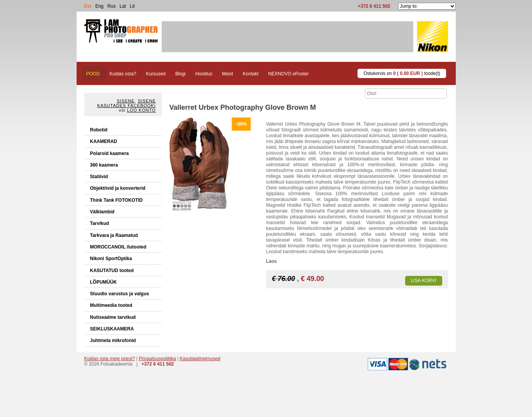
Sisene (126, 101)
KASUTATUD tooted (112, 271)
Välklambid (102, 212)
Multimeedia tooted (111, 305)
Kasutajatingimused (200, 359)
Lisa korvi (424, 281)
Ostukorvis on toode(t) (402, 73)
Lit (133, 6)
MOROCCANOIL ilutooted (118, 247)
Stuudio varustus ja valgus (120, 294)
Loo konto (141, 110)
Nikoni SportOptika (111, 259)
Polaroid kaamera (109, 153)
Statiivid (99, 177)
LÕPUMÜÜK (103, 282)
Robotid (99, 130)
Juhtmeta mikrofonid (113, 340)
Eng (99, 6)
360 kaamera (104, 165)
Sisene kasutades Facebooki (126, 103)
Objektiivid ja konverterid (118, 188)
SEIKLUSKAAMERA (112, 329)
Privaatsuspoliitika (157, 359)
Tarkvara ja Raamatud (114, 235)
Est (88, 6)
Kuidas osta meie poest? (110, 359)
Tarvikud (100, 223)
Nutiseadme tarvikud (113, 317)
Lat (123, 6)
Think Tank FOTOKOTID (116, 200)
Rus (112, 6)
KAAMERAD (104, 141)
